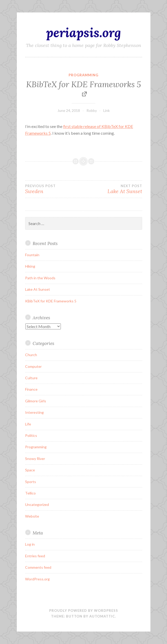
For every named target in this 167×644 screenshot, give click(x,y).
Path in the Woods (40, 278)
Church (31, 355)
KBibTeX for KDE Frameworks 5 (83, 84)
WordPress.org (37, 579)
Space (30, 470)
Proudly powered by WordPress (84, 611)
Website (32, 516)
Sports (31, 482)
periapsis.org (83, 32)
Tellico (30, 493)
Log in (30, 544)
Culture (31, 378)
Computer (33, 366)
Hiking (30, 266)
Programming (83, 75)
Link (107, 110)
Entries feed (35, 556)
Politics (31, 435)
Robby (92, 110)
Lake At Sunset (113, 189)
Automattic (102, 616)
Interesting (34, 412)
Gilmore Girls (36, 401)
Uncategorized (37, 504)
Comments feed (38, 567)
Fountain (32, 255)
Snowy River (35, 459)
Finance (31, 389)
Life (28, 424)
